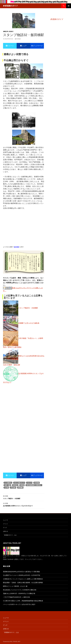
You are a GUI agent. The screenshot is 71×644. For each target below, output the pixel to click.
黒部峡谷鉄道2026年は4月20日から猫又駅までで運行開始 (21, 572)
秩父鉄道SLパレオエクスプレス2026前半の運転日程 (20, 590)
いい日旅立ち (8, 483)
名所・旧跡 (8, 485)
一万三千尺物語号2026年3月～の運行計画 (16, 597)
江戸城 (6, 488)
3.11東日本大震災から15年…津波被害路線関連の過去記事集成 (23, 601)
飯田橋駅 (17, 247)
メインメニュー (69, 6)
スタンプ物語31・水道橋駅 (24, 497)
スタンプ (29, 483)
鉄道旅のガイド (11, 6)
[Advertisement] (24, 423)
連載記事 (5, 31)
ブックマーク (38, 46)
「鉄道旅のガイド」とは (10, 535)
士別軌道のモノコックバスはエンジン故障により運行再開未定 (23, 579)
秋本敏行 (19, 39)
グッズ (5, 528)
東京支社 (15, 485)
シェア (24, 46)
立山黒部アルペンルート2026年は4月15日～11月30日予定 (22, 575)
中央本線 (37, 483)
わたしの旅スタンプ (19, 483)
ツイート (11, 46)
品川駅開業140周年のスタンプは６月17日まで (24, 504)
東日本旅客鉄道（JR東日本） (34, 485)
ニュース (5, 520)
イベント (5, 524)
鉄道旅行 (11, 31)
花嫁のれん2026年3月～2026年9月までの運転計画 (19, 593)
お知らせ (5, 531)
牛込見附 (13, 488)
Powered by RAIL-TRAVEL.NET (12, 642)
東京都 (22, 485)
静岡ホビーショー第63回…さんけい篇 (15, 586)
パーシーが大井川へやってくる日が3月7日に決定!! (19, 604)
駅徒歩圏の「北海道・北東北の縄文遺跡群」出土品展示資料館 (23, 583)
